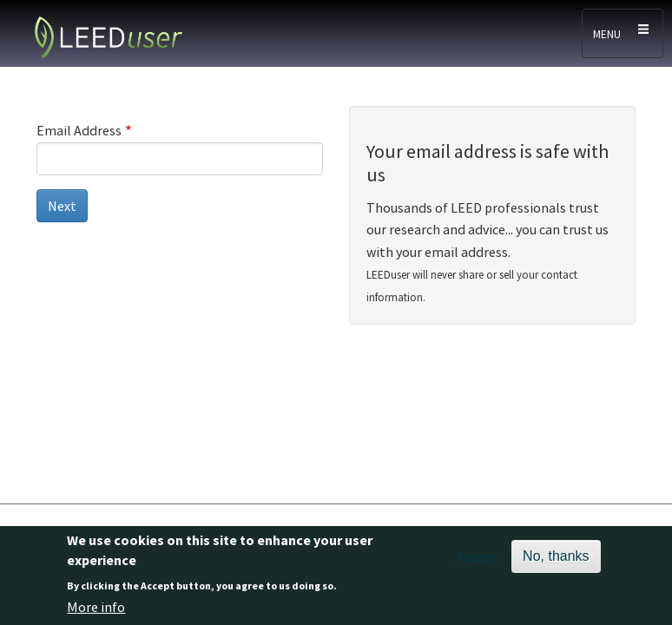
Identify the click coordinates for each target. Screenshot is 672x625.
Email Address (79, 130)
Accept (477, 556)
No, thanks (556, 556)
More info (96, 607)
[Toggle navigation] (623, 33)
